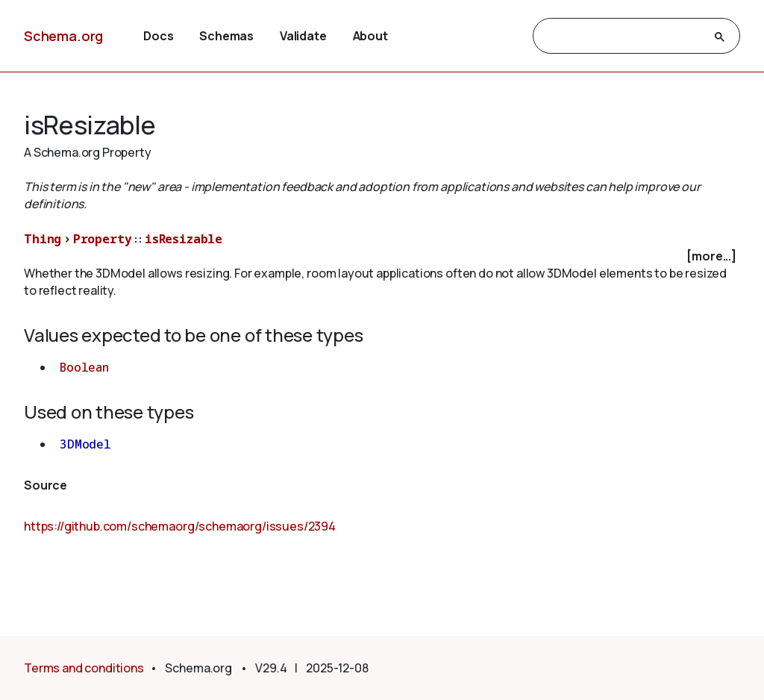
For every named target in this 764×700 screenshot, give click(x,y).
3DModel (85, 444)
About (370, 36)
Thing (43, 239)
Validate (303, 36)
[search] (623, 37)
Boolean (84, 367)
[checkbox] (382, 256)
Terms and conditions (84, 668)
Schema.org (63, 36)
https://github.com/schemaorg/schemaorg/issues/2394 (180, 526)
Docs (158, 36)
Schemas (226, 36)
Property (103, 239)
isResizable (184, 239)
